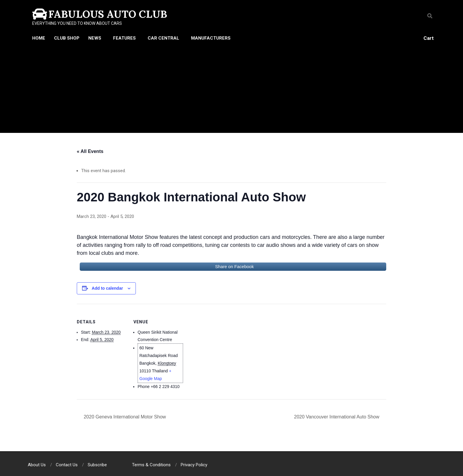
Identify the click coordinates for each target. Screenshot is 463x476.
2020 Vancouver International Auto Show (337, 417)
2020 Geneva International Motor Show (124, 417)
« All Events (90, 151)
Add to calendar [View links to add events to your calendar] (107, 288)
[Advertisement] (231, 89)
